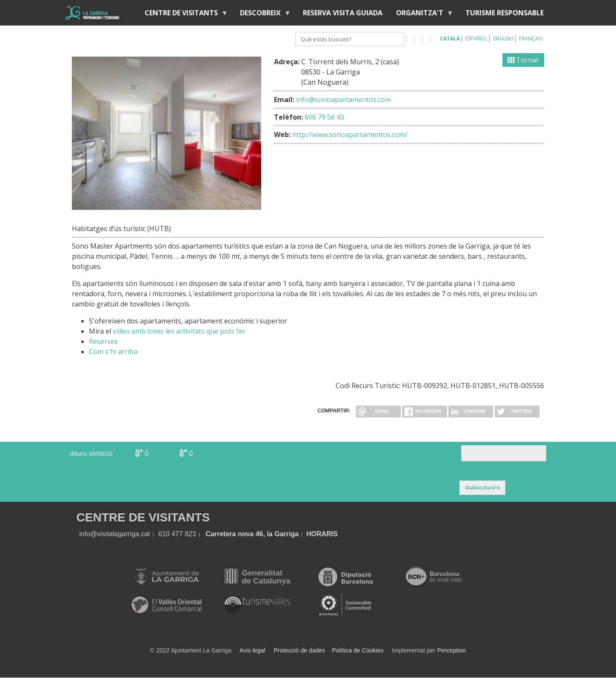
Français (531, 39)
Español (476, 39)
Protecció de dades (300, 651)
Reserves (103, 341)
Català (450, 39)
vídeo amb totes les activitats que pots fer (179, 331)
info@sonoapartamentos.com (344, 100)
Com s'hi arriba (113, 352)
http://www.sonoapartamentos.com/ (350, 134)
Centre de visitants (183, 15)
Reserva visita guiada (343, 13)
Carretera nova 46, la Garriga (252, 534)
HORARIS (322, 534)
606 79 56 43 (324, 117)
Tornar (523, 60)
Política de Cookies (358, 651)
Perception (452, 651)
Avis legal (252, 651)
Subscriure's (482, 488)
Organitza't (421, 15)
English (503, 39)
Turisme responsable (505, 13)
